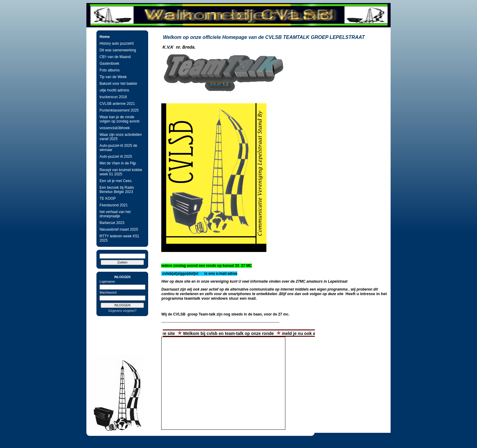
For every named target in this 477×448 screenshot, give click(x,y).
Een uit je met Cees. (116, 181)
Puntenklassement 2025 (119, 110)
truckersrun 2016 (113, 97)
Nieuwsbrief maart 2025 (119, 229)
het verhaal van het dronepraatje (115, 214)
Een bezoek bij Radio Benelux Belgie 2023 (117, 190)
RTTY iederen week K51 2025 (119, 238)
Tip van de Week (113, 77)
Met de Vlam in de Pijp (118, 163)
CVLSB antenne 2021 (117, 104)
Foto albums (110, 70)
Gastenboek (109, 64)
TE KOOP (108, 198)
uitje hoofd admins (114, 90)
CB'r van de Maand (115, 57)
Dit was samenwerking (118, 50)
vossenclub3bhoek (115, 128)
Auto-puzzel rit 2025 (116, 157)
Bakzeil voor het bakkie (118, 84)
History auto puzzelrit (117, 43)
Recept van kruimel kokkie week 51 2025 (121, 172)
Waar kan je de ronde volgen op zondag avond (119, 119)
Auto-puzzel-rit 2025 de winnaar (118, 148)
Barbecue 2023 (112, 223)
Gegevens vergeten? (122, 311)
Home (104, 37)
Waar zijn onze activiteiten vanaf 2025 (121, 137)
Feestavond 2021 (114, 205)
